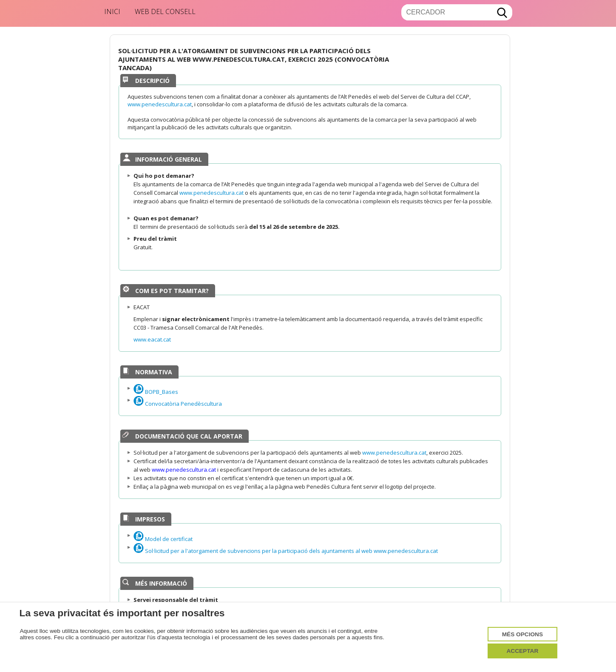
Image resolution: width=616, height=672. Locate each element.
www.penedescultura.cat (160, 104)
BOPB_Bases (156, 392)
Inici (112, 11)
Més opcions (522, 634)
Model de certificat (163, 539)
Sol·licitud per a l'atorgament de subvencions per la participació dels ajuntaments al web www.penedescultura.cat (286, 551)
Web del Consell (165, 11)
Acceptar (522, 651)
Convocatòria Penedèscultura (178, 404)
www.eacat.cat (152, 339)
